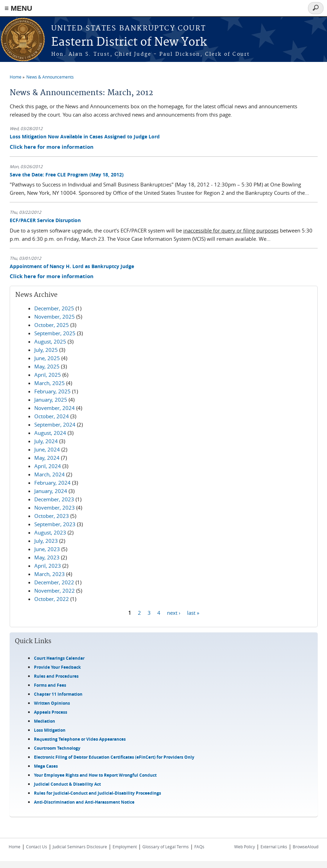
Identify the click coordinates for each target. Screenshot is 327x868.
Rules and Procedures (56, 676)
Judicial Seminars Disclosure (80, 847)
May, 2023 (47, 557)
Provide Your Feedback (57, 667)
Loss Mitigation (50, 730)
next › (174, 612)
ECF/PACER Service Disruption (45, 220)
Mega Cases (46, 766)
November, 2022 (55, 591)
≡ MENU (18, 8)
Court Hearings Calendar (59, 658)
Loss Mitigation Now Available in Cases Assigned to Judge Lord (85, 136)
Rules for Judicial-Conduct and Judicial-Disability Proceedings (98, 793)
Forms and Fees (50, 685)
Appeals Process (51, 712)
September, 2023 (55, 524)
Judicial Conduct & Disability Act (67, 784)
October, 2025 (52, 325)
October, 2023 (52, 516)
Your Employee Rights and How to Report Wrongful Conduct (95, 775)
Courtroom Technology (57, 748)
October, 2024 (52, 416)
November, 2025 (55, 317)
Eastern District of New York (129, 42)
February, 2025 (52, 391)
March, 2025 (50, 383)
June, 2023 (47, 549)
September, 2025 (55, 333)
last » (193, 612)
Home (16, 77)
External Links (274, 847)
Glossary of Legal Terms (166, 847)
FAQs (199, 847)
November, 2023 (55, 508)
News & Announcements (50, 77)
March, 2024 (50, 474)
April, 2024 (48, 466)
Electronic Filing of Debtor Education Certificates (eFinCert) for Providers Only (114, 757)
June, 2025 (47, 358)
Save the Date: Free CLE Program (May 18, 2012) (67, 175)
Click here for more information (52, 147)
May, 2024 (47, 458)
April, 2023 (48, 566)
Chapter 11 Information (58, 694)
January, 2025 (51, 400)
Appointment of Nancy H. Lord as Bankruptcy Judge (72, 266)
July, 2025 (46, 350)
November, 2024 (55, 408)
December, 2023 (54, 499)
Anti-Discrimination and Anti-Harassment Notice (84, 802)
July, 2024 (46, 441)
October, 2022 (52, 599)
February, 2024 (52, 483)
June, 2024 (47, 449)
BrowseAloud (306, 847)
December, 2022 (54, 582)
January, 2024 (51, 491)
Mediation (45, 721)
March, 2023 (50, 574)
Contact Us (37, 847)
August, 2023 (50, 532)
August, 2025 (50, 341)
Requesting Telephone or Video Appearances (80, 739)
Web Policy (245, 847)
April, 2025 (48, 375)
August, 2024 (50, 433)
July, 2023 (46, 541)
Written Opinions (52, 703)
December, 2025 (54, 308)
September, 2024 (55, 424)
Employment (125, 847)
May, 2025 (47, 366)
